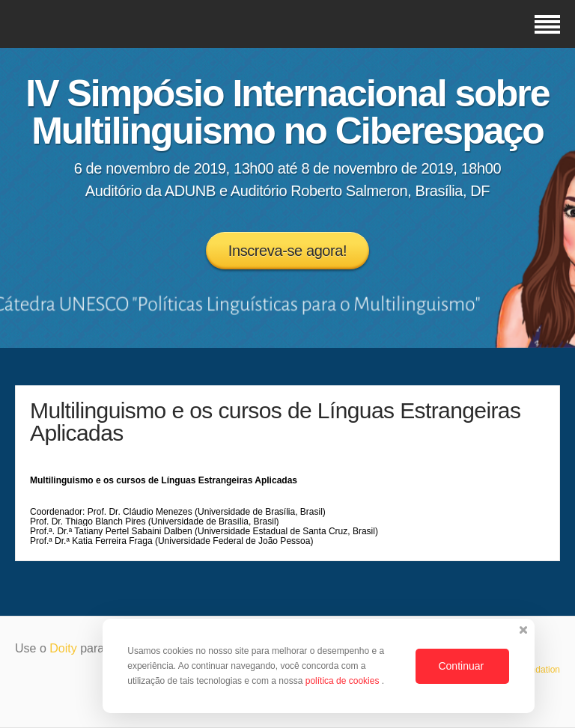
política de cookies (344, 681)
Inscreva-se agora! (287, 251)
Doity (63, 648)
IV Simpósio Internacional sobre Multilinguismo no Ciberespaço (287, 112)
